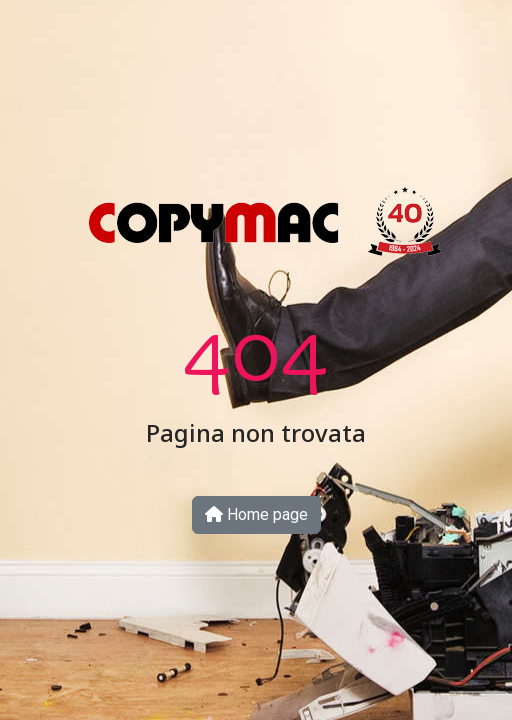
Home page (256, 514)
